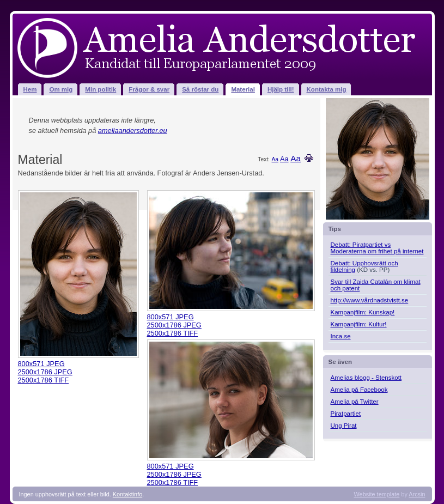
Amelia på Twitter (355, 402)
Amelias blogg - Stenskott (366, 378)
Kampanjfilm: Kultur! (359, 324)
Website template (377, 494)
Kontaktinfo (127, 494)
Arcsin (417, 494)
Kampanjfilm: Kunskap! (363, 312)
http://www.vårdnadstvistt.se (370, 300)
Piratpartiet (346, 414)
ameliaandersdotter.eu (133, 130)
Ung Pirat (344, 426)
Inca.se (341, 336)
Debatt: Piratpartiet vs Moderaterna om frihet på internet (377, 248)
